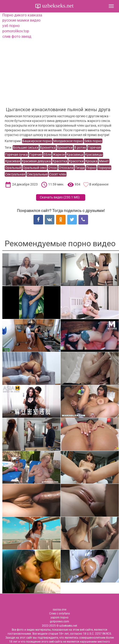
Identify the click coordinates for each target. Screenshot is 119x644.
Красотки (76, 161)
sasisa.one (59, 610)
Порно (91, 168)
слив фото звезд (17, 36)
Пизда (80, 168)
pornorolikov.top (16, 31)
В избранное (99, 184)
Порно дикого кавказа (22, 15)
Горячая (94, 148)
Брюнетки (65, 148)
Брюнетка (48, 148)
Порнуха (104, 168)
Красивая (13, 161)
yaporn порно (59, 617)
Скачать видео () (60, 197)
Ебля (47, 155)
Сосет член (58, 174)
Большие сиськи (26, 148)
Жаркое (59, 155)
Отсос (53, 168)
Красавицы (94, 155)
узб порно (11, 26)
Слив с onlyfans (59, 614)
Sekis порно (93, 141)
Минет (104, 161)
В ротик (80, 148)
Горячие (36, 155)
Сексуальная (15, 174)
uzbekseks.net (57, 6)
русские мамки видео (21, 20)
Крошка (91, 161)
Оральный (13, 168)
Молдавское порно (68, 141)
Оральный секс (35, 168)
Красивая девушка (36, 161)
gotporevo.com (59, 621)
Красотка (60, 161)
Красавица (75, 155)
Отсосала (66, 168)
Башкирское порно (37, 141)
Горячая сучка (16, 155)
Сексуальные (37, 174)
